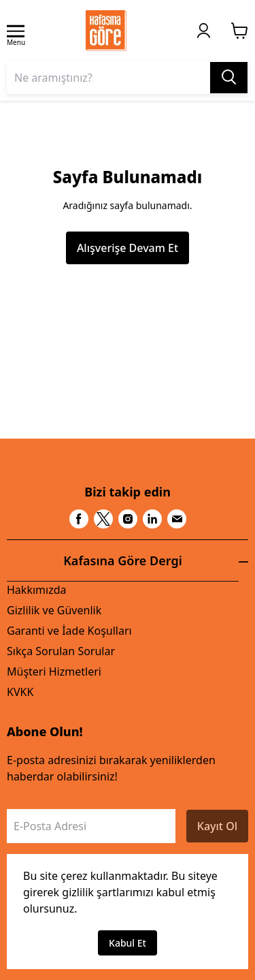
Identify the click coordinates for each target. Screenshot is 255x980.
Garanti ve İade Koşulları (69, 631)
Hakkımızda (36, 590)
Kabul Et (128, 943)
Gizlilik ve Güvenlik (54, 610)
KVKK (20, 692)
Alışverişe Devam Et (128, 248)
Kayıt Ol (217, 826)
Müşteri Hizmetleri (54, 671)
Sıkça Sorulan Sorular (61, 651)
